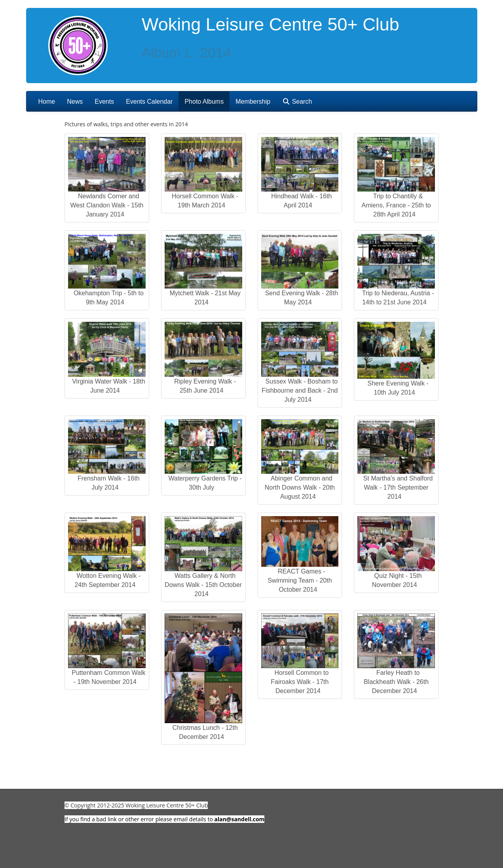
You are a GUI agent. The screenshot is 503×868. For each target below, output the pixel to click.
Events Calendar (149, 102)
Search (297, 102)
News (75, 102)
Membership (253, 102)
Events (104, 102)
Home (47, 102)
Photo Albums (204, 102)
